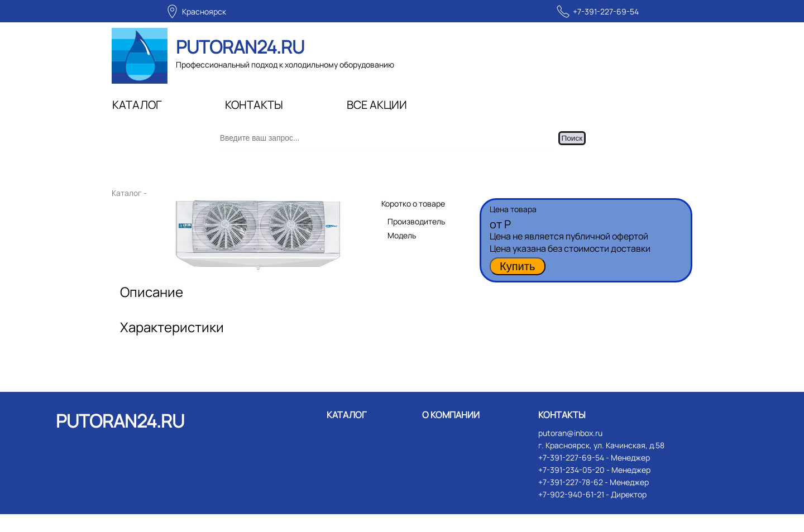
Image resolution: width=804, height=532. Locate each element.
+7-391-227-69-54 (606, 11)
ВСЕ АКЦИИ (377, 105)
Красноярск (204, 11)
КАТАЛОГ (137, 105)
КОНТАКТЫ (254, 105)
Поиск (584, 147)
